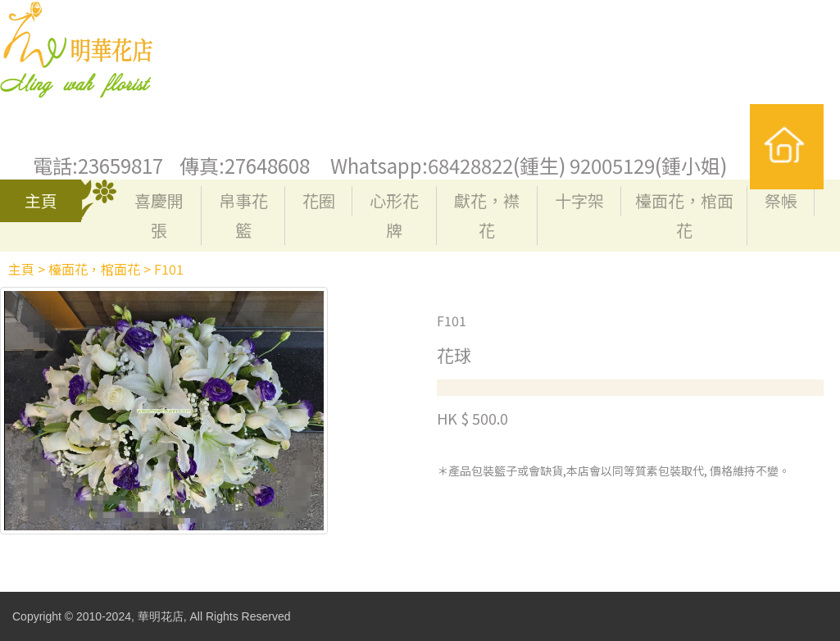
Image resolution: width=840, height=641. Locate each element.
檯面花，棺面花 (684, 215)
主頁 (41, 200)
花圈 (319, 200)
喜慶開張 (159, 215)
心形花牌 (394, 215)
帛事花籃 (243, 215)
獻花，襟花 (487, 215)
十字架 (579, 200)
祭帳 (781, 200)
